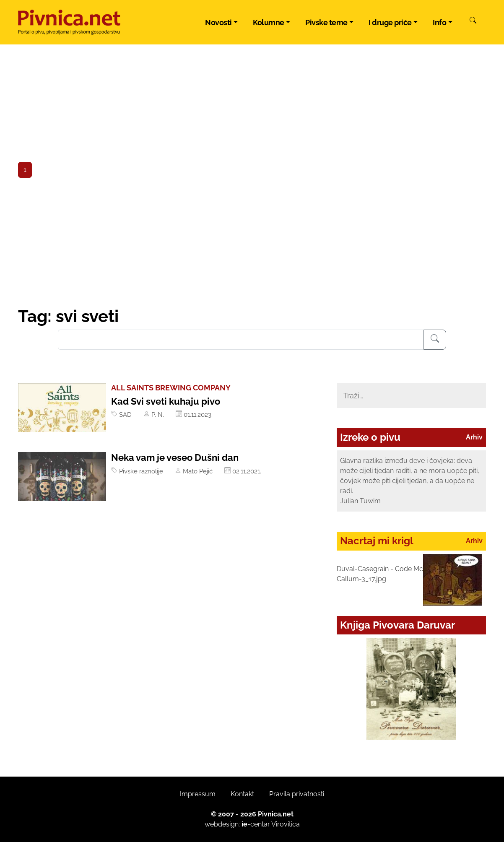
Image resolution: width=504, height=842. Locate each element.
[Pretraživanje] (435, 340)
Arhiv (474, 437)
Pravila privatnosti (297, 794)
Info (439, 22)
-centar (256, 824)
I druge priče (390, 22)
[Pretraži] (473, 21)
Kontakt (242, 794)
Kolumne (269, 22)
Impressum (198, 794)
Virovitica (286, 824)
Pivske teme (326, 22)
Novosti (218, 22)
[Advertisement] (252, 243)
